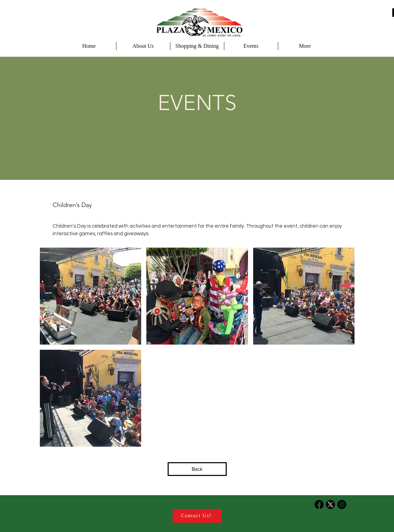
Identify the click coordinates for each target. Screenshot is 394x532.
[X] (330, 504)
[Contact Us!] (197, 516)
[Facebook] (319, 504)
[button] (91, 296)
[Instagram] (342, 504)
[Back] (197, 469)
